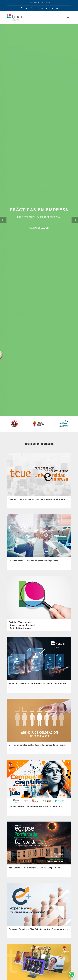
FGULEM (49, 3)
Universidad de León (36, 3)
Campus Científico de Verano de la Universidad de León (36, 806)
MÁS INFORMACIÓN (39, 228)
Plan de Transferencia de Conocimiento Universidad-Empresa (38, 499)
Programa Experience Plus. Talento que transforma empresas (38, 929)
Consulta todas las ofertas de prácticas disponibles (33, 561)
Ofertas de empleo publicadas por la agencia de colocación (37, 745)
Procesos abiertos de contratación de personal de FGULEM (37, 684)
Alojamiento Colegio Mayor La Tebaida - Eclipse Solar (34, 868)
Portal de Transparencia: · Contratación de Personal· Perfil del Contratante (22, 625)
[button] (3, 220)
